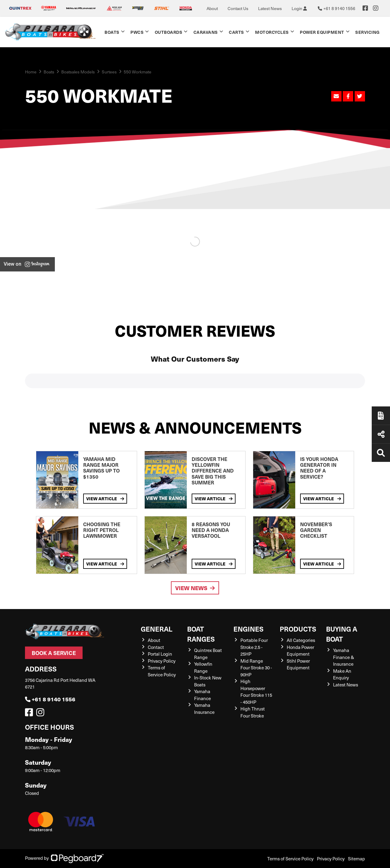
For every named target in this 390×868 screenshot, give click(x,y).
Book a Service (54, 653)
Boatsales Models (78, 72)
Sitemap (356, 859)
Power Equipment (322, 32)
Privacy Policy (162, 661)
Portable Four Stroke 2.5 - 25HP (254, 647)
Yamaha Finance (202, 695)
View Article (105, 498)
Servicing (367, 32)
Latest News (270, 8)
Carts (236, 32)
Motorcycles (272, 32)
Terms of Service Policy (162, 671)
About (212, 8)
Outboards (169, 32)
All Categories (301, 640)
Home (31, 72)
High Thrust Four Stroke (253, 712)
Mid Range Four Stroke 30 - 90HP (256, 668)
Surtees (109, 72)
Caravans (206, 32)
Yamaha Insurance (204, 709)
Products (298, 629)
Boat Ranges (201, 634)
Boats (112, 32)
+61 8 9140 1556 (50, 699)
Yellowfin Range (203, 667)
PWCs (137, 32)
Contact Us (238, 8)
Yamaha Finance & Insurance (344, 657)
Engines (248, 629)
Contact (156, 647)
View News (195, 588)
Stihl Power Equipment (298, 664)
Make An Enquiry (342, 674)
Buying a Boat (342, 634)
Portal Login (160, 654)
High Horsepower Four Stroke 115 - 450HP (256, 692)
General (157, 629)
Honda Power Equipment (300, 651)
